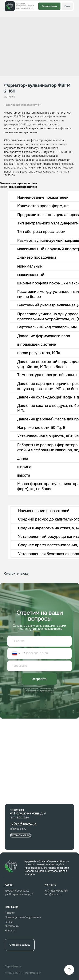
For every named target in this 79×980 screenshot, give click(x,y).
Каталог (10, 913)
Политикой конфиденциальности (39, 690)
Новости (10, 931)
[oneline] (39, 666)
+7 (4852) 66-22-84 (56, 891)
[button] (49, 6)
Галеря (9, 922)
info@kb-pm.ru (53, 895)
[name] (39, 641)
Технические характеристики (23, 105)
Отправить (39, 679)
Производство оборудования (23, 917)
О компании (12, 926)
